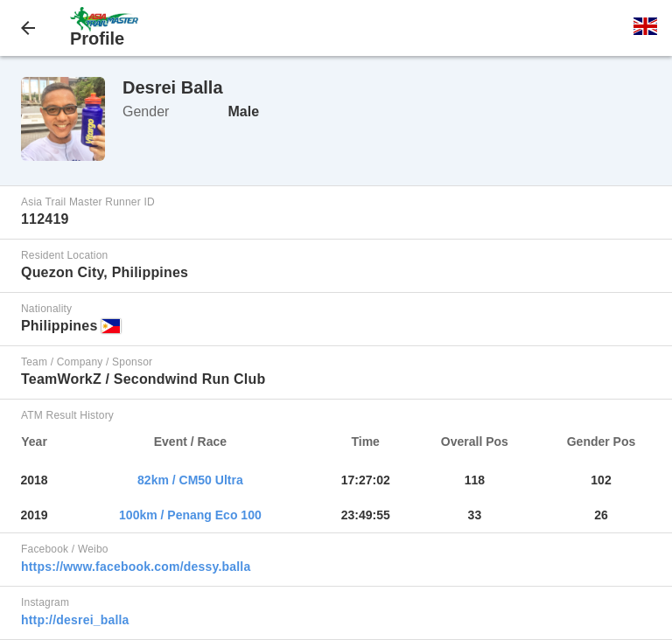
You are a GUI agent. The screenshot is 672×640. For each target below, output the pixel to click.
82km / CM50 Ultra (190, 480)
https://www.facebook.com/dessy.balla (136, 567)
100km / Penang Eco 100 (190, 515)
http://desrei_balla (75, 620)
